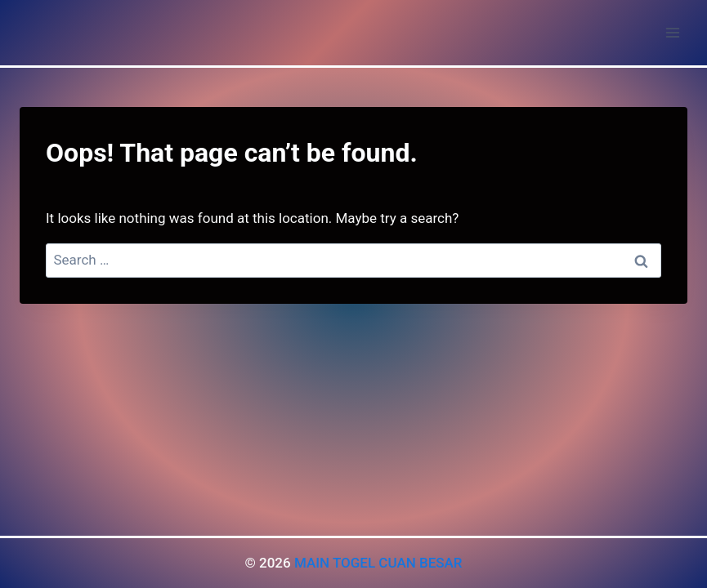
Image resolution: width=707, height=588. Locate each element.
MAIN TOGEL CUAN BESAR (378, 563)
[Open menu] (672, 32)
